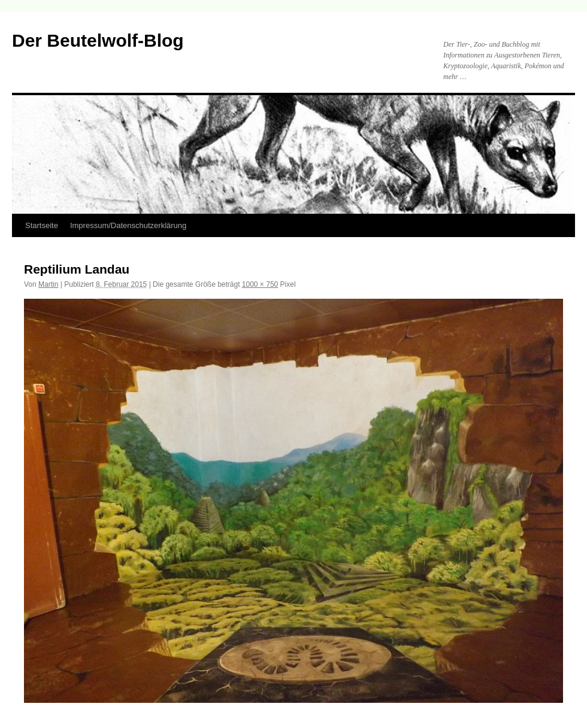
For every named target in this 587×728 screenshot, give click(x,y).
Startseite (42, 225)
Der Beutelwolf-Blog (98, 40)
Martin (48, 284)
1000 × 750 (260, 284)
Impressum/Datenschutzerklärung (128, 225)
